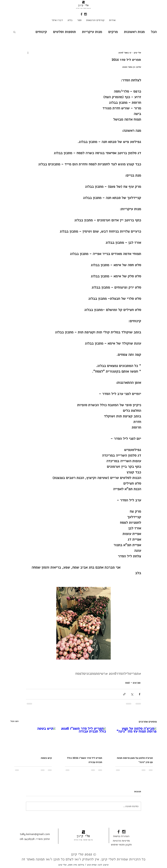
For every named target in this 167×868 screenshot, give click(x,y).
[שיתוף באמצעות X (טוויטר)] (132, 694)
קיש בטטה (46, 758)
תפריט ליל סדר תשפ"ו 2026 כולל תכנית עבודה (85, 760)
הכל (154, 32)
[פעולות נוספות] (28, 53)
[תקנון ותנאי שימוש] (121, 844)
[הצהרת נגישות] (121, 836)
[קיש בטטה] (33, 740)
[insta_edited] (86, 14)
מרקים (113, 32)
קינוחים (41, 32)
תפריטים (137, 683)
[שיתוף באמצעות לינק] (124, 694)
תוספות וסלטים (64, 32)
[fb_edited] (81, 14)
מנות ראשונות (134, 32)
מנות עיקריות (92, 32)
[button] (14, 32)
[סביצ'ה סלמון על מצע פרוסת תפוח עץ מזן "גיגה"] (134, 740)
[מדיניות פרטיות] (121, 841)
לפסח (128, 683)
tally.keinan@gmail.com (35, 834)
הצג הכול (14, 721)
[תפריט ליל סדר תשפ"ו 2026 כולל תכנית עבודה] (84, 740)
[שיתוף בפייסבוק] (140, 694)
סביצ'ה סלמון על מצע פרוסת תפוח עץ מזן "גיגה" (135, 760)
